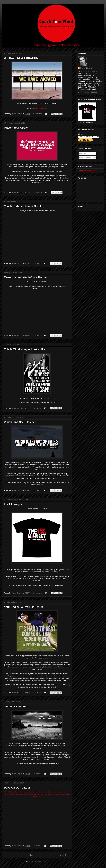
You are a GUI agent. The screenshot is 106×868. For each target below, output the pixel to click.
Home (32, 855)
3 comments (37, 263)
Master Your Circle (16, 128)
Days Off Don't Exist (17, 788)
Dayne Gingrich (17, 114)
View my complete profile (87, 92)
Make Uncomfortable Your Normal (26, 277)
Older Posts (65, 855)
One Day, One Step (16, 707)
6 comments (37, 692)
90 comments (37, 114)
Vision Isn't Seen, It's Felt (20, 422)
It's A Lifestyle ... (14, 504)
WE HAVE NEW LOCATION (21, 58)
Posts (83, 154)
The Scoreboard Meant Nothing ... (26, 206)
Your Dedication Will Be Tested (24, 607)
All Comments (86, 158)
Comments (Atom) (42, 861)
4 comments (37, 408)
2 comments (37, 490)
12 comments (37, 192)
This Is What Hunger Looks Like (25, 349)
